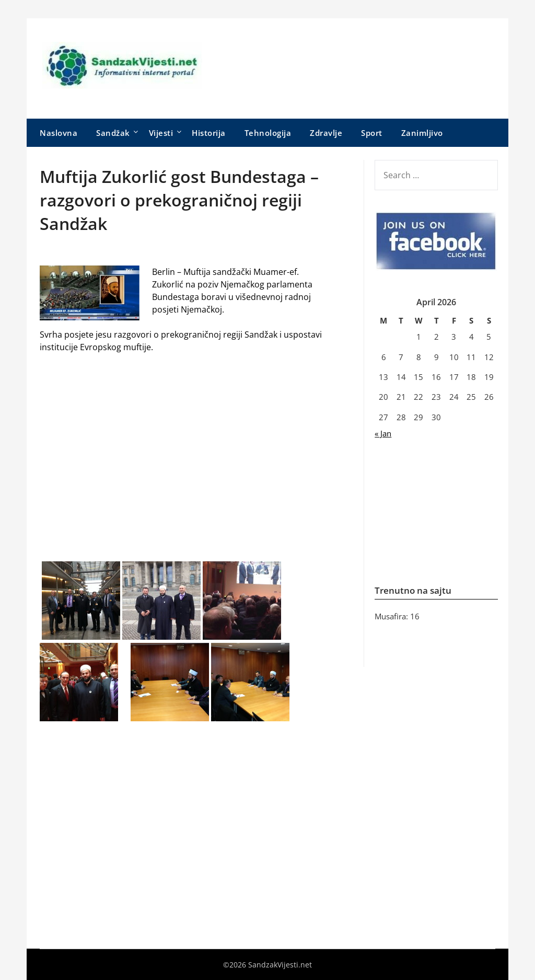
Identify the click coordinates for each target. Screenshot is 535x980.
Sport (372, 133)
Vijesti (161, 133)
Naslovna (59, 133)
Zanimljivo (422, 133)
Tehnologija (268, 133)
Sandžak (113, 133)
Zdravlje (326, 133)
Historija (209, 133)
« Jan (383, 433)
